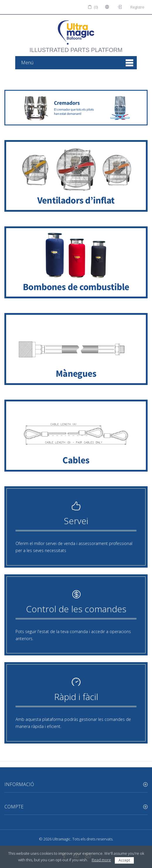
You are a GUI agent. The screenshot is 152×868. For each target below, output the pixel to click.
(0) (93, 7)
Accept (124, 860)
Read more (101, 860)
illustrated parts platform (76, 47)
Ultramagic (62, 839)
